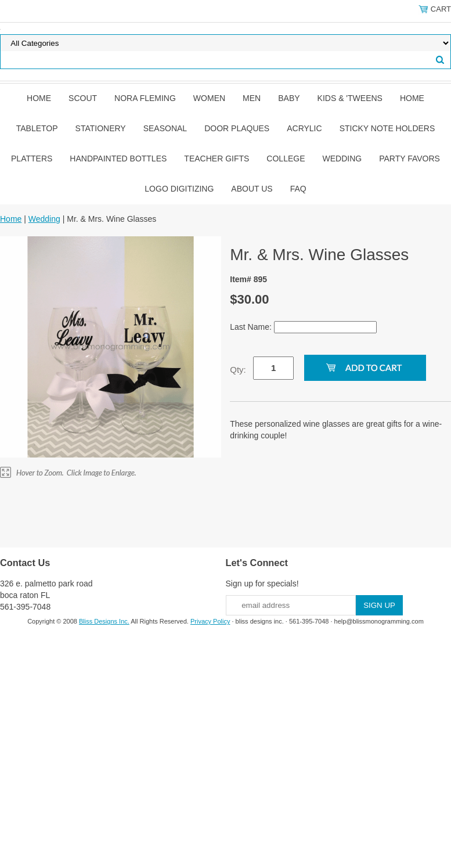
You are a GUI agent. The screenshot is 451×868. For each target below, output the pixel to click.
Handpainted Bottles (118, 159)
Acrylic (304, 128)
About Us (252, 189)
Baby (289, 98)
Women (209, 98)
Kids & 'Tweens (350, 98)
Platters (32, 159)
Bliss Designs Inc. (104, 621)
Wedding (342, 159)
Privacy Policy (210, 621)
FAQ (298, 189)
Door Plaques (237, 128)
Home (39, 98)
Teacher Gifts (217, 159)
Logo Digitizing (179, 189)
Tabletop (37, 128)
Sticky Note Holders (387, 128)
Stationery (101, 128)
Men (252, 98)
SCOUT (83, 98)
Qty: (238, 370)
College (286, 159)
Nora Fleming (145, 98)
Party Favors (409, 159)
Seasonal (165, 128)
